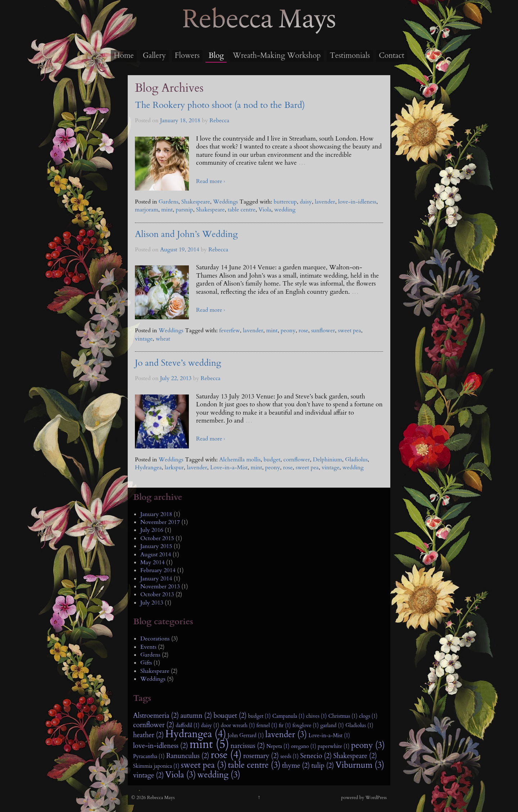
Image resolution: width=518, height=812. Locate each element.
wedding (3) (219, 775)
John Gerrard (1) (246, 736)
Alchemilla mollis (240, 460)
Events (148, 647)
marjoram (147, 210)
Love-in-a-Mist (229, 467)
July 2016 (152, 530)
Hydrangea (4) (196, 734)
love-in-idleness (357, 202)
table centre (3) (254, 765)
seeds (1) (289, 756)
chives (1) (317, 716)
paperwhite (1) (333, 746)
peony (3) (368, 745)
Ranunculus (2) (188, 756)
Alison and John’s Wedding (186, 234)
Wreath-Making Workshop (277, 56)
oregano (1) (304, 746)
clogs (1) (368, 716)
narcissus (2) (248, 746)
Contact (392, 56)
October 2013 (157, 594)
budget (272, 460)
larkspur (174, 467)
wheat (163, 339)
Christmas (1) (343, 716)
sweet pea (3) (204, 765)
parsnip (184, 210)
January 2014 (156, 579)
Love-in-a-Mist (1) (329, 736)
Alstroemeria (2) (156, 716)
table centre (242, 210)
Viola (265, 210)
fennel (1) (267, 726)
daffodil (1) (187, 726)
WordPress (376, 798)
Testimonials (350, 56)
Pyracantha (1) (149, 756)
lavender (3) (286, 735)
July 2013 (152, 603)
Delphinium (328, 460)
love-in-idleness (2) (161, 746)
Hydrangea (148, 467)
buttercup (285, 202)
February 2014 (158, 570)
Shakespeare (196, 202)
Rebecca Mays (259, 33)
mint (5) (209, 744)
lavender (325, 202)
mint (167, 210)
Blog (216, 56)
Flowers (187, 56)
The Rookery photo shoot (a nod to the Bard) (220, 105)
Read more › (210, 181)
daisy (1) (210, 726)
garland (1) (332, 726)
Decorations (155, 639)
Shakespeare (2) (355, 756)
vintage (144, 339)
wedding (285, 210)
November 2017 (160, 522)
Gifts (146, 663)
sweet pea (350, 330)
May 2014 (153, 562)
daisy (306, 202)
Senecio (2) (316, 756)
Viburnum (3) (360, 765)
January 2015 (156, 546)
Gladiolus (356, 460)
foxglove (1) (306, 726)
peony (288, 330)
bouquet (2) (230, 716)
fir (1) (285, 726)
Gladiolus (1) (359, 726)
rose (303, 330)
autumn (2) (196, 716)
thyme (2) (296, 766)
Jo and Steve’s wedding (178, 363)
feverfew (230, 330)
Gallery (154, 56)
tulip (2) (322, 766)
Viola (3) (180, 775)
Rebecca (219, 120)
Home (124, 56)
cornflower (297, 460)
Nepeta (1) (278, 746)
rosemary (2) (261, 756)
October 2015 (157, 538)
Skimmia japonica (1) (156, 766)
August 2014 (156, 555)
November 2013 (160, 587)
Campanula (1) (288, 716)
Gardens (169, 202)
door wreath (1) (238, 726)
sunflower (323, 330)
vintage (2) (148, 775)
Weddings (225, 202)
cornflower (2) (154, 725)
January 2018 (156, 514)
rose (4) (226, 755)
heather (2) (148, 735)
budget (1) (260, 716)
